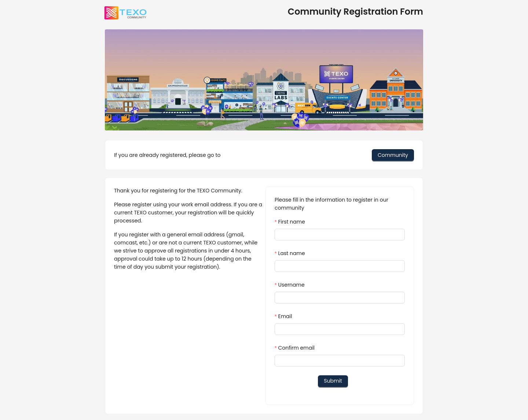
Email (285, 316)
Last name (291, 253)
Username (291, 285)
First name (291, 222)
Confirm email (296, 348)
